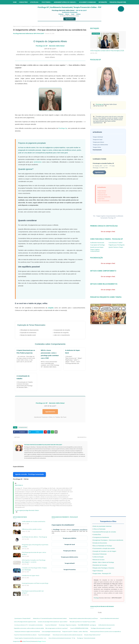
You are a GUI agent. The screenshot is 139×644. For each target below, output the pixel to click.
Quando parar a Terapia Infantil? (23, 618)
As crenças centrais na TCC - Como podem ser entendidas (29, 625)
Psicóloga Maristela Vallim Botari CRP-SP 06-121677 (29, 34)
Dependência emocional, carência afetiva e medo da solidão (29, 628)
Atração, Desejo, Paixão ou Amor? (92, 635)
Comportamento (25, 26)
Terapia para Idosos (98, 142)
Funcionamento (97, 150)
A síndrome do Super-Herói (31, 575)
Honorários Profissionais (100, 554)
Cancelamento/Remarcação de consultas (104, 532)
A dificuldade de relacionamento (106, 625)
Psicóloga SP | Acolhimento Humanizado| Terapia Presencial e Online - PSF (69, 7)
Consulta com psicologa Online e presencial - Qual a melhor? (53, 622)
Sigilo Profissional (98, 571)
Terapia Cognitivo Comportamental (95, 250)
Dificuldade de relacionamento (29, 330)
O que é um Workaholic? (51, 625)
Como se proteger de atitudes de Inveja (51, 632)
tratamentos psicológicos (80, 529)
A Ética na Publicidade (99, 529)
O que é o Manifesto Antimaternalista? (110, 618)
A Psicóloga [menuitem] (34, 2)
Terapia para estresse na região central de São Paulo (27, 632)
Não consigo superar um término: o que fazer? (57, 628)
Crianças (61, 14)
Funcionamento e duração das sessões (104, 548)
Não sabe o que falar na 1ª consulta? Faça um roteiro (83, 622)
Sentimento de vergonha (61, 333)
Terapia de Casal (97, 140)
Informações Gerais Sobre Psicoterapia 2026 (107, 51)
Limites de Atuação (98, 557)
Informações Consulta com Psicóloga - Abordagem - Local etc (34, 561)
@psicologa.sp (19, 485)
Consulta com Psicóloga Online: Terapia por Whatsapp (34, 569)
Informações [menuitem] (103, 2)
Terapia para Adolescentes (100, 145)
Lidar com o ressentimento (62, 335)
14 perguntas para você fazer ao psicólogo (35, 583)
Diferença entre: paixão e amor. (32, 529)
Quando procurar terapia (97, 247)
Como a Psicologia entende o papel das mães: (25, 622)
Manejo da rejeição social (28, 335)
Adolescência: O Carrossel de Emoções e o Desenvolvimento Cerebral (50, 618)
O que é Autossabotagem (44, 635)
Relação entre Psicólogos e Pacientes (104, 568)
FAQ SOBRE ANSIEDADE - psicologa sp (87, 625)
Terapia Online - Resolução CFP (102, 574)
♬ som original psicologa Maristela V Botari (27, 510)
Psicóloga (56, 529)
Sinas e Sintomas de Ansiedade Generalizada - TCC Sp (62, 638)
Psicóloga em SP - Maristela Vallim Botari (50, 46)
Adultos (78, 14)
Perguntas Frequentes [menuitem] (117, 2)
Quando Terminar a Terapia (116, 247)
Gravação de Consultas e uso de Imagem (105, 551)
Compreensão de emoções (62, 330)
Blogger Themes (42, 641)
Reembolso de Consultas (100, 565)
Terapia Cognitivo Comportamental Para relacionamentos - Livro (30, 638)
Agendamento (70, 19)
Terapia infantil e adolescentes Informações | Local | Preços (83, 618)
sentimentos (38, 162)
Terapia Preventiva (69, 570)
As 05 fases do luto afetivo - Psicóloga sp (34, 537)
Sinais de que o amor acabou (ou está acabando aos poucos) (68, 635)
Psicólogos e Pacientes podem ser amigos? (101, 628)
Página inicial (16, 26)
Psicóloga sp (99, 104)
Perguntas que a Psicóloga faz (117, 245)
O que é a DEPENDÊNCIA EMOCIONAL (79, 628)
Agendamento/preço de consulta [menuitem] (65, 2)
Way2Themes (27, 641)
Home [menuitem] (15, 2)
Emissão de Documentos (100, 543)
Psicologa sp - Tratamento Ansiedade (86, 638)
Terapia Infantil (70, 563)
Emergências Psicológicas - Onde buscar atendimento (108, 540)
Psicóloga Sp (63, 128)
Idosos (67, 14)
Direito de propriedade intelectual (102, 526)
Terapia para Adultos (69, 538)
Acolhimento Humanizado (97, 243)
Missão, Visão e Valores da (101, 562)
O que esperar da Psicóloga (97, 245)
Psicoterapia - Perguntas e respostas (68, 625)
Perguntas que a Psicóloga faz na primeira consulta (35, 546)
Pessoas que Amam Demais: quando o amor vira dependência (106, 632)
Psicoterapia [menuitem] (46, 2)
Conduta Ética (97, 535)
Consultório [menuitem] (23, 2)
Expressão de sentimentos (28, 333)
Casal (73, 14)
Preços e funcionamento (103, 201)
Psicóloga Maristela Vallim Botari (63, 10)
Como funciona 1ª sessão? (116, 243)
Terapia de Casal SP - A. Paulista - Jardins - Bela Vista (75, 632)
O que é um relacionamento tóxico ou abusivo (25, 635)
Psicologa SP (112, 218)
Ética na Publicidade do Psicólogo (102, 546)
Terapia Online (97, 147)
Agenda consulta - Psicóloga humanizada (29, 474)
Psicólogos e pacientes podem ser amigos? (33, 592)
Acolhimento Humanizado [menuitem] (88, 2)
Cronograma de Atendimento (101, 537)
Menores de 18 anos (99, 560)
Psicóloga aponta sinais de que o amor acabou (34, 553)
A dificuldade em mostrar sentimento (34, 521)
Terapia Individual (98, 137)
